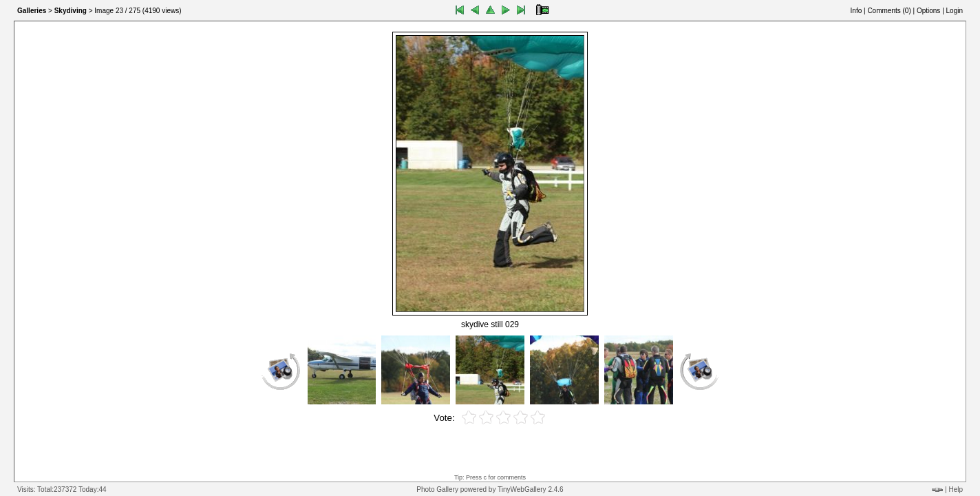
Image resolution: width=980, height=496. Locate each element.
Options (928, 11)
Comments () (889, 11)
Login (955, 11)
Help (956, 489)
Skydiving (71, 11)
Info (856, 11)
